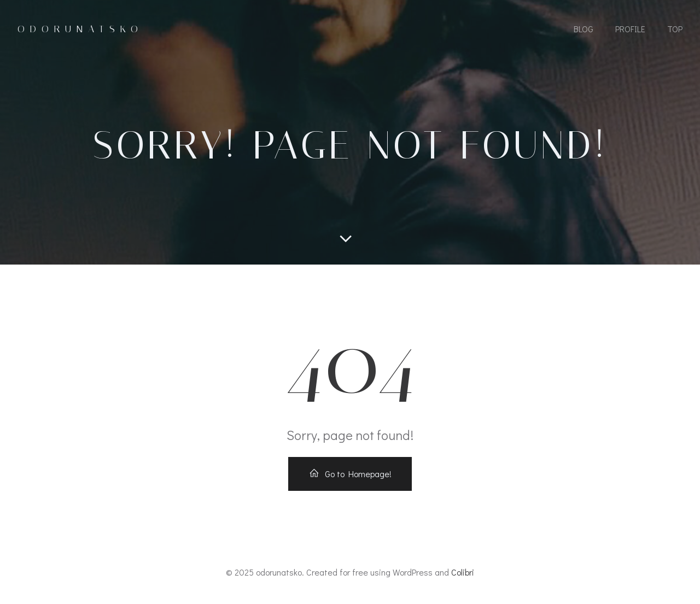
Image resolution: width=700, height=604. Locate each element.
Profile (630, 29)
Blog (584, 29)
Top (675, 29)
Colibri (463, 572)
